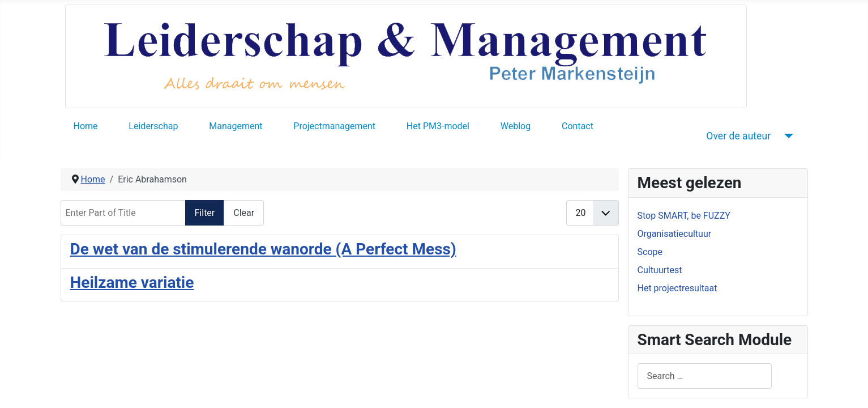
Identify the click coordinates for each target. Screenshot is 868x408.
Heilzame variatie (132, 282)
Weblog (516, 126)
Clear (244, 213)
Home (86, 126)
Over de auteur (738, 136)
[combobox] (705, 376)
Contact (578, 126)
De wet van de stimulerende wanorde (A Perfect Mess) (263, 249)
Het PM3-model (438, 126)
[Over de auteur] (786, 136)
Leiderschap (153, 126)
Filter (205, 213)
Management (236, 126)
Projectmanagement (334, 126)
